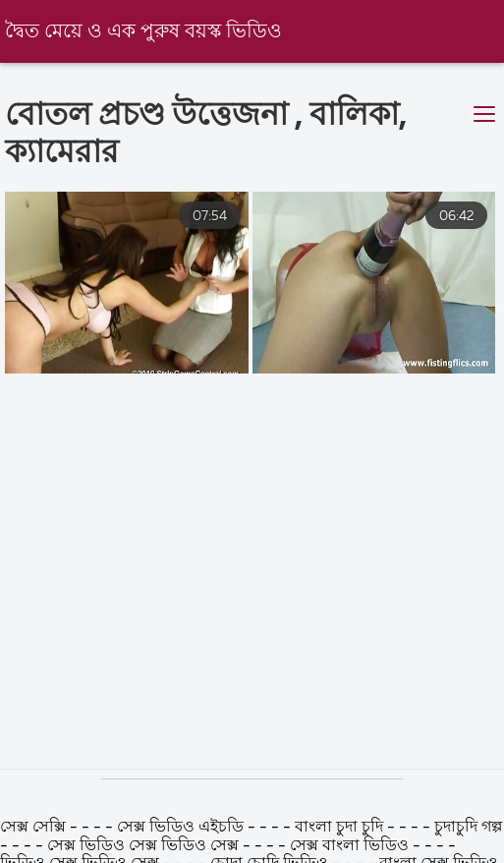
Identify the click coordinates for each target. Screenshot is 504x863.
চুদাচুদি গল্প (468, 828)
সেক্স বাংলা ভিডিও (351, 846)
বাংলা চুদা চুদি (339, 828)
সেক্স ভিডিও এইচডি (182, 828)
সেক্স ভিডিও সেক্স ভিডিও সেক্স (145, 846)
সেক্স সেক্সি (35, 828)
